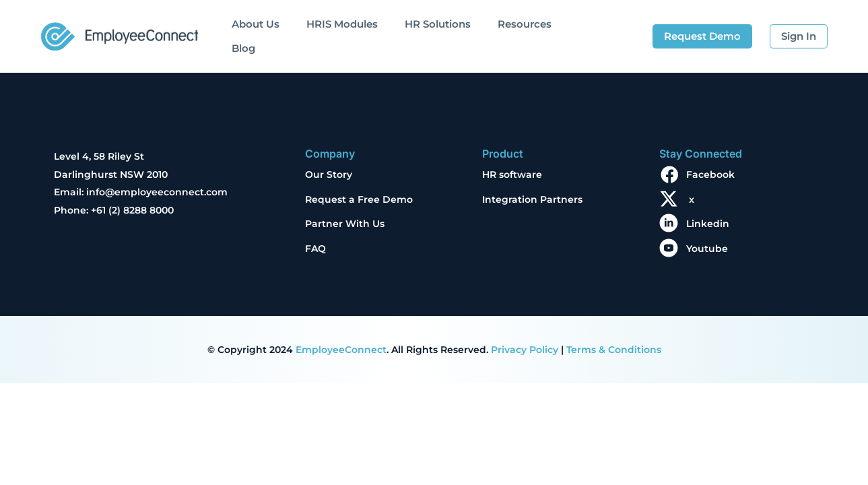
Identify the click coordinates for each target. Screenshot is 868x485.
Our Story (329, 174)
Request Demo (702, 36)
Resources (525, 24)
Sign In (799, 36)
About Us (256, 24)
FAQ (315, 249)
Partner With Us (345, 224)
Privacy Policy (525, 350)
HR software (512, 174)
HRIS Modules (342, 24)
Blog (243, 48)
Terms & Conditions (614, 350)
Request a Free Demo (359, 199)
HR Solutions (438, 24)
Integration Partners (532, 199)
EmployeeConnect (341, 350)
